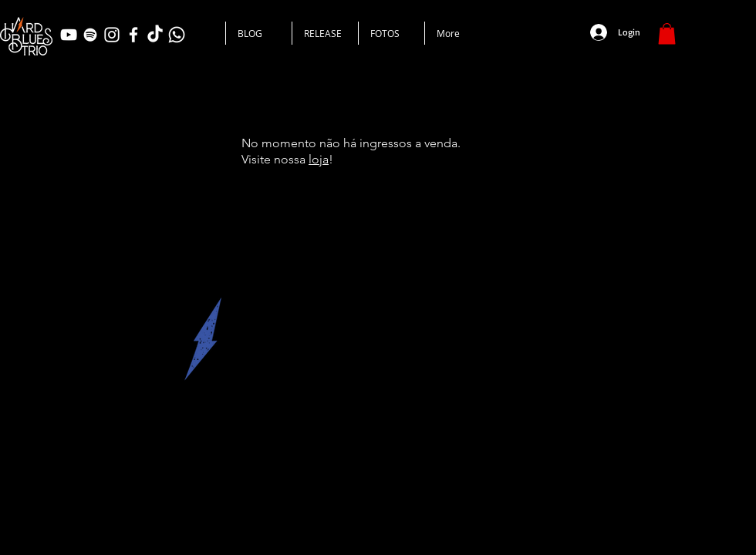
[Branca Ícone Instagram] (112, 35)
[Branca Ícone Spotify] (90, 35)
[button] (667, 34)
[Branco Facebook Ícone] (133, 35)
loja (319, 159)
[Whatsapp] (177, 35)
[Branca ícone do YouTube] (69, 35)
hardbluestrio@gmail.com (168, 449)
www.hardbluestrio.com (71, 449)
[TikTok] (155, 35)
